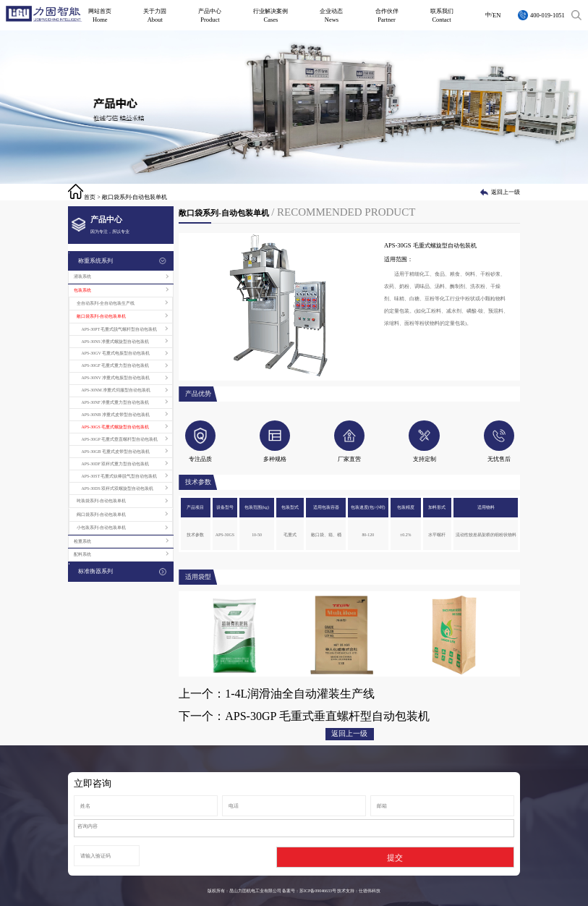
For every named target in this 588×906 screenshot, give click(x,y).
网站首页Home (100, 15)
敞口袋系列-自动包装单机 (135, 197)
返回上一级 (506, 192)
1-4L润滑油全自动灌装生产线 (300, 694)
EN (497, 15)
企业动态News (331, 15)
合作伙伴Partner (387, 15)
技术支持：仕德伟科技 (359, 891)
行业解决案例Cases (270, 15)
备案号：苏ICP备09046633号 (309, 891)
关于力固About (155, 15)
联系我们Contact (442, 15)
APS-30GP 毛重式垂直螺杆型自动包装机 (327, 716)
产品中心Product (210, 15)
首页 (90, 197)
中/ (489, 14)
